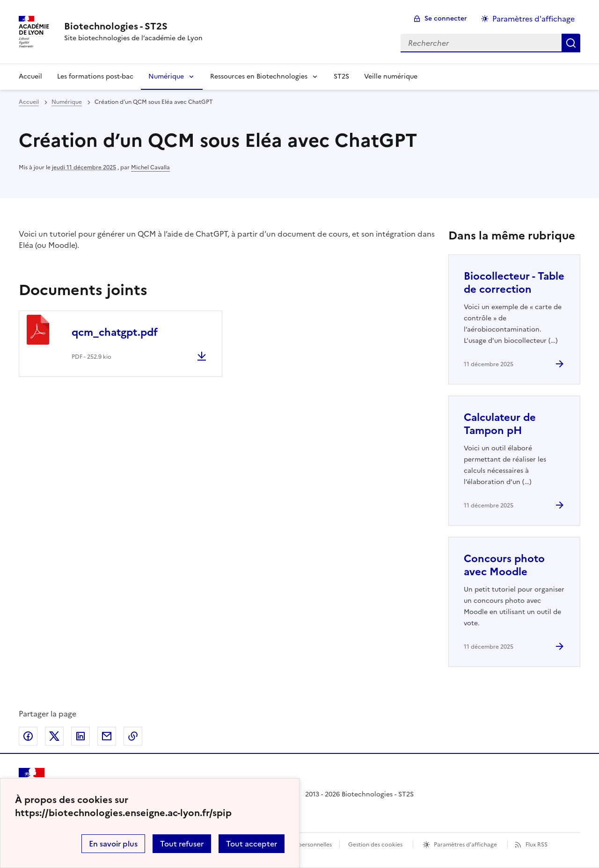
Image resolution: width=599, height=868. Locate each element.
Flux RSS (537, 845)
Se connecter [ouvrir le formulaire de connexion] (446, 18)
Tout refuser (182, 844)
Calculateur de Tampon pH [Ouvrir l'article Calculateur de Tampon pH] (500, 424)
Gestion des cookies (375, 845)
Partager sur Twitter (54, 736)
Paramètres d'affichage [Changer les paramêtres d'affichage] (533, 19)
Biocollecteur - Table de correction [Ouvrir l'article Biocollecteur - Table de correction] (514, 283)
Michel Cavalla (150, 167)
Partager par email (107, 736)
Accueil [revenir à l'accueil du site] (29, 102)
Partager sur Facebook (28, 736)
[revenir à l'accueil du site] (133, 26)
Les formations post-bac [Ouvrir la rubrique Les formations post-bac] (95, 76)
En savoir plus (113, 844)
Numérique (166, 76)
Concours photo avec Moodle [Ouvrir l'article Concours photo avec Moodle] (504, 565)
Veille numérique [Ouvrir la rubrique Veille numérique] (391, 76)
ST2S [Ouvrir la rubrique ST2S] (341, 76)
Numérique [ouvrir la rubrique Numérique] (67, 102)
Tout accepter (252, 844)
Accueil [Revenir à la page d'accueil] (30, 76)
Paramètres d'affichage (465, 845)
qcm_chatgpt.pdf (115, 332)
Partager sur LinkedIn (80, 736)
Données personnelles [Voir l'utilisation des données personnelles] (302, 845)
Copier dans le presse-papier (133, 736)
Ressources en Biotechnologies (259, 76)
